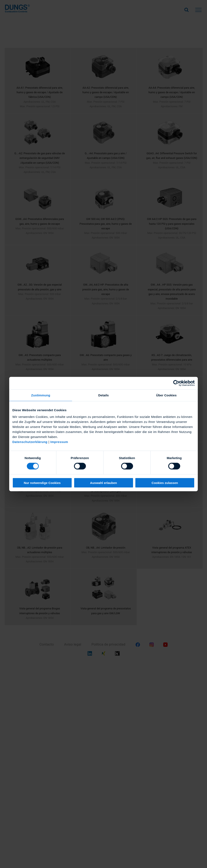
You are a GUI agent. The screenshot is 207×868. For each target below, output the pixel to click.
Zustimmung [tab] (41, 395)
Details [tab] (103, 395)
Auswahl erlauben (103, 483)
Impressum (59, 442)
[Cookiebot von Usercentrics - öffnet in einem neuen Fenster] (176, 383)
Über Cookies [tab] (166, 395)
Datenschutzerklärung (30, 442)
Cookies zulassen (165, 483)
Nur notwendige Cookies (42, 483)
